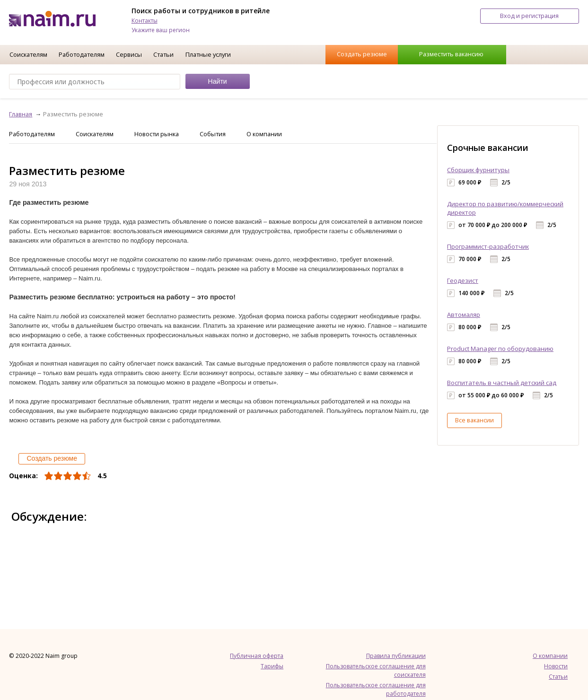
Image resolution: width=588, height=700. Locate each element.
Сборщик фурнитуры (478, 170)
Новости (556, 666)
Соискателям (28, 54)
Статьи (163, 54)
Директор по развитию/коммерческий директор (505, 208)
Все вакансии (474, 420)
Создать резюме (362, 54)
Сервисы (129, 54)
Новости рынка (157, 134)
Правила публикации (396, 656)
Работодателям (82, 54)
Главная (21, 114)
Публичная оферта (257, 656)
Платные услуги (208, 54)
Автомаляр (464, 315)
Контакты (145, 21)
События (213, 134)
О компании (264, 134)
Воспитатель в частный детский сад (502, 383)
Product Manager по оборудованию (500, 349)
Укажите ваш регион (161, 30)
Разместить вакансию (451, 54)
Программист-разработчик (488, 246)
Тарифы (272, 666)
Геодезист (463, 280)
